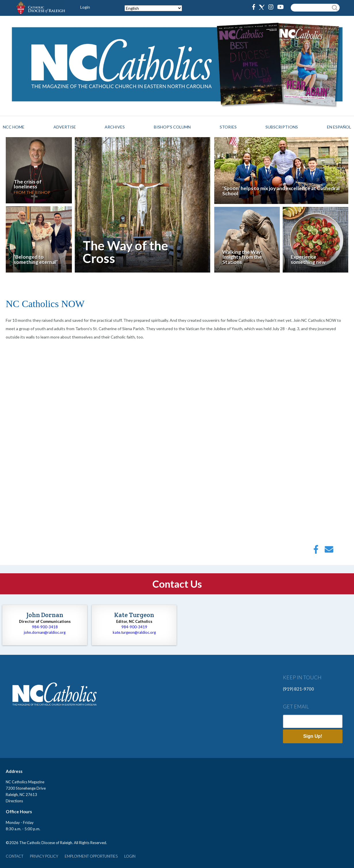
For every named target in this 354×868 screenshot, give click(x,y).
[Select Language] (153, 8)
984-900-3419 (134, 627)
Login (85, 7)
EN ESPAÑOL (339, 127)
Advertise (65, 127)
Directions (14, 801)
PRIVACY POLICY (44, 856)
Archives (115, 127)
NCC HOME (14, 127)
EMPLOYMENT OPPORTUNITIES (91, 856)
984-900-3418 (45, 627)
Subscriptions (282, 127)
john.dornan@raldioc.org (45, 632)
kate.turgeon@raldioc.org (134, 632)
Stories (228, 127)
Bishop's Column (172, 127)
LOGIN (130, 856)
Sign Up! (313, 736)
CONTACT (15, 856)
